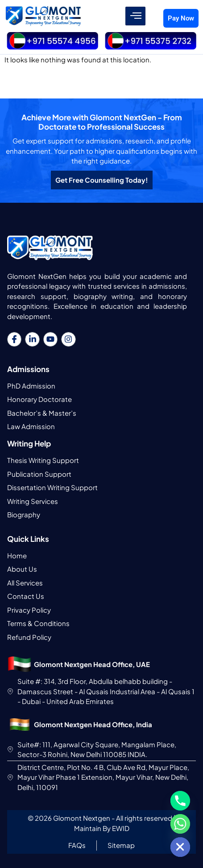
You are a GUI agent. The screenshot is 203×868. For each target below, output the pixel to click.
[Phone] (180, 801)
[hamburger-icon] (135, 16)
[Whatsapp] (180, 824)
